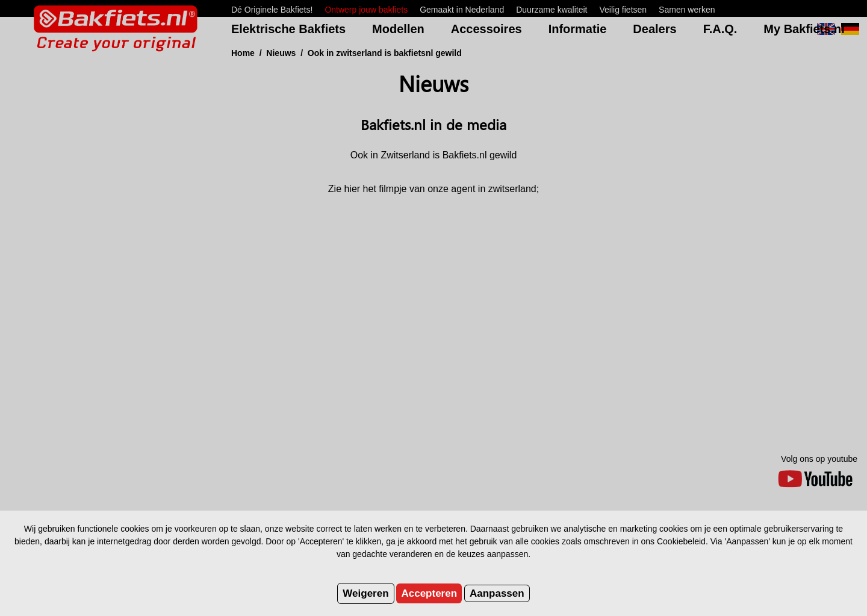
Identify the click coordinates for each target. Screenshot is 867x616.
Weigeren (365, 593)
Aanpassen (497, 593)
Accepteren (429, 593)
